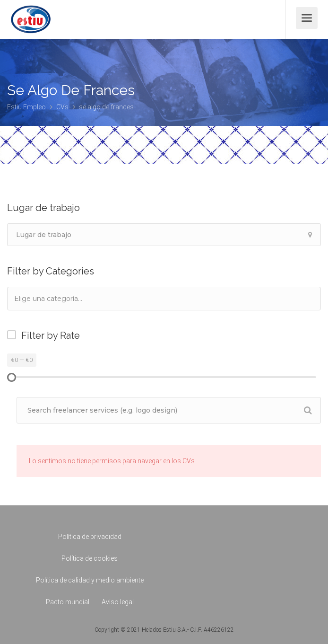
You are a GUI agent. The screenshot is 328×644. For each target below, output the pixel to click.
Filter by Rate (51, 335)
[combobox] (164, 299)
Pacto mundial (68, 602)
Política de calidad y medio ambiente (90, 580)
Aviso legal (118, 602)
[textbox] (61, 298)
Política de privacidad (90, 537)
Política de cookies (90, 558)
